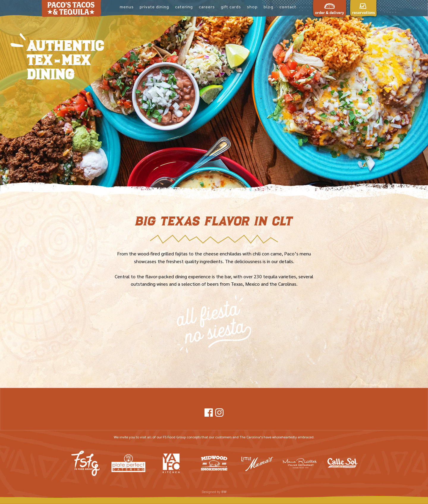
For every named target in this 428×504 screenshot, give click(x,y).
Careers (207, 7)
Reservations (363, 33)
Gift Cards (231, 7)
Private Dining (154, 7)
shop (252, 7)
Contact (288, 7)
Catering (184, 7)
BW (224, 492)
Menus (127, 7)
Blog (269, 7)
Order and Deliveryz (330, 36)
